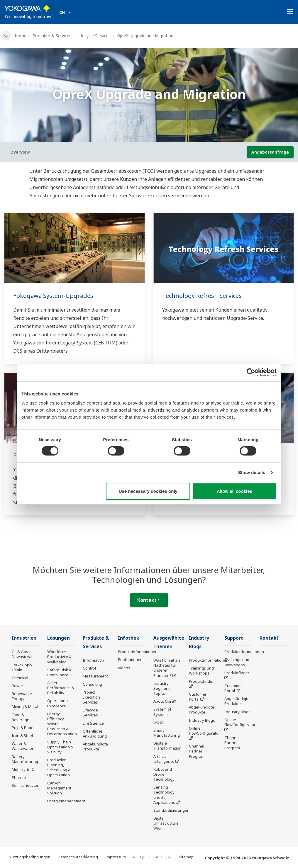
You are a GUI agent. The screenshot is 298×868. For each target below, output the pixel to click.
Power (17, 686)
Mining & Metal (25, 706)
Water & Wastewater (23, 746)
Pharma (19, 777)
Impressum (116, 857)
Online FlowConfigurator (204, 731)
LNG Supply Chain (22, 667)
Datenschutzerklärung (78, 857)
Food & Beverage (21, 717)
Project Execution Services (91, 697)
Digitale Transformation (167, 746)
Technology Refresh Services (202, 296)
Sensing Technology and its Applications (164, 795)
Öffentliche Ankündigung (95, 734)
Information (93, 660)
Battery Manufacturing (25, 759)
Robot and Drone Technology (164, 774)
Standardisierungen (171, 810)
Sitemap (186, 857)
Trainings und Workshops (201, 671)
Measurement (95, 676)
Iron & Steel (22, 735)
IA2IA (158, 722)
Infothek (128, 638)
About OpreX (165, 701)
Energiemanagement (66, 801)
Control (89, 668)
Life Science (93, 723)
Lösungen (59, 638)
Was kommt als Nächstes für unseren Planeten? (167, 668)
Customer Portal (198, 697)
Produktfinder (201, 681)
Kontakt (148, 600)
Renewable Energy (22, 696)
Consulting (92, 684)
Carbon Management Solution (59, 788)
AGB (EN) (164, 857)
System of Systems (162, 712)
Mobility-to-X (23, 770)
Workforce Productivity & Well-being (59, 657)
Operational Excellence (58, 703)
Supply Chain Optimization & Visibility (60, 747)
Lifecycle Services (94, 36)
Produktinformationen (138, 652)
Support (234, 638)
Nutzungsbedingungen (30, 857)
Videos (124, 668)
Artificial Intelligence (164, 759)
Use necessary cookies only (148, 491)
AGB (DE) (141, 857)
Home (21, 36)
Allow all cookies (234, 491)
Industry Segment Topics (161, 688)
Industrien (24, 638)
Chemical (20, 678)
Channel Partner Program (197, 751)
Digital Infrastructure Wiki (166, 823)
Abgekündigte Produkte (95, 746)
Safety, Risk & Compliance (59, 672)
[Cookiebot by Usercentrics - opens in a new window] (251, 372)
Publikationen (130, 660)
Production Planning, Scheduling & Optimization (59, 767)
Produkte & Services (52, 36)
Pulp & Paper (23, 728)
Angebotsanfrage (270, 152)
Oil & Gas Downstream (23, 654)
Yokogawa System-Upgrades (53, 296)
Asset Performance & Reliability (61, 688)
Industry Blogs (202, 720)
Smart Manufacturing (167, 733)
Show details (252, 472)
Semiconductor (25, 785)
